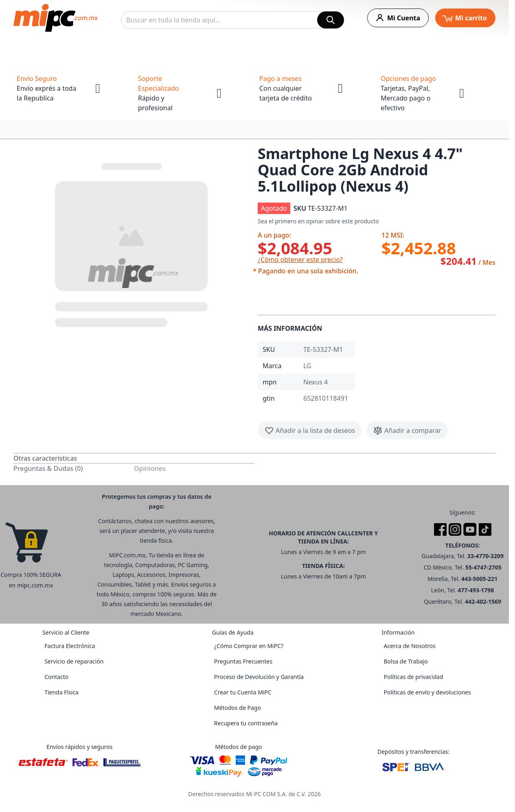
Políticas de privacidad (413, 677)
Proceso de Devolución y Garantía (259, 677)
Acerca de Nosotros (409, 646)
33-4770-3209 (485, 556)
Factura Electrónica (70, 646)
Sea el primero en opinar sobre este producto (318, 221)
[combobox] (232, 20)
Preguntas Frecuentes (243, 661)
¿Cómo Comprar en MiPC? (249, 646)
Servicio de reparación (74, 661)
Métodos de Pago (238, 708)
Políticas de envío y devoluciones (427, 692)
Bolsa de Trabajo (406, 661)
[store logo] (56, 18)
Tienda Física (61, 692)
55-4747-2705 (483, 567)
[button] (132, 243)
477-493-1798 (476, 590)
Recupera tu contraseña (246, 723)
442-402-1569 (483, 601)
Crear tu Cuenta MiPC (243, 692)
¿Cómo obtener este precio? (300, 260)
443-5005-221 (479, 579)
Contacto (56, 677)
